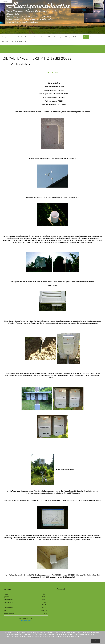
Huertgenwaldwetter (8, 37)
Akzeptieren (95, 641)
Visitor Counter (26, 616)
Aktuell (36, 37)
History (68, 37)
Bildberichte (77, 37)
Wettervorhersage (25, 37)
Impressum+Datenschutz (20, 41)
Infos (86, 37)
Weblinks (94, 37)
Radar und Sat (46, 37)
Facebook (5, 41)
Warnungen (58, 37)
